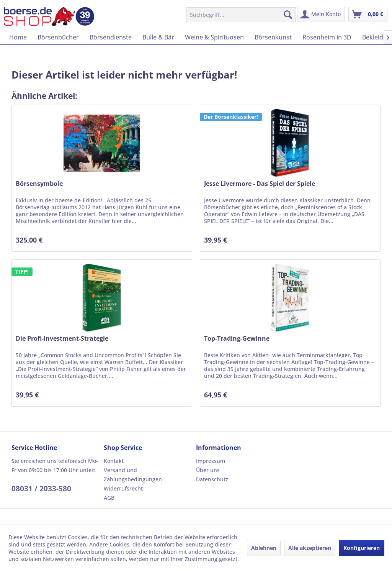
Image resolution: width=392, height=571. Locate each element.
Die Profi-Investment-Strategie (62, 339)
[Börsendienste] (111, 37)
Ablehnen (264, 548)
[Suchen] (288, 15)
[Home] (18, 37)
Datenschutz (212, 479)
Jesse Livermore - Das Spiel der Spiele (260, 184)
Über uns (208, 470)
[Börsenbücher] (58, 37)
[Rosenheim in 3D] (327, 37)
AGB (109, 498)
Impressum (211, 461)
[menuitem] (241, 15)
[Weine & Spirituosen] (214, 37)
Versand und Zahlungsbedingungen (133, 475)
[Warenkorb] (368, 15)
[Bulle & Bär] (158, 37)
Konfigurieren (362, 548)
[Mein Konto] (321, 15)
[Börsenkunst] (273, 37)
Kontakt (114, 461)
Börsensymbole (39, 184)
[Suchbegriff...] (241, 15)
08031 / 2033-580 (41, 489)
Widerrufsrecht (123, 488)
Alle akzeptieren (310, 548)
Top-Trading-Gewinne (237, 339)
